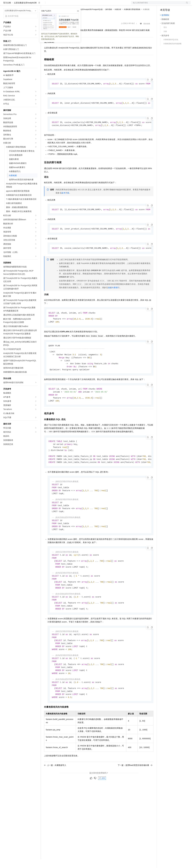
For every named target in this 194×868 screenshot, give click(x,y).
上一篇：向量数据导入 (55, 787)
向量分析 (118, 18)
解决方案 (44, 4)
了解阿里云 (90, 4)
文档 (157, 4)
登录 (186, 4)
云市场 (66, 4)
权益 (52, 4)
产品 (35, 4)
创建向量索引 (114, 297)
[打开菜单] (4, 4)
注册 (176, 4)
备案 (163, 4)
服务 (80, 4)
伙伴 (74, 4)
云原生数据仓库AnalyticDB (25, 11)
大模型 (28, 4)
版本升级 (65, 202)
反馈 (102, 799)
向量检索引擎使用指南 (132, 18)
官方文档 (7, 11)
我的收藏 (147, 32)
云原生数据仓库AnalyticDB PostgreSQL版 (87, 18)
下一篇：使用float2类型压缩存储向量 (135, 787)
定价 (59, 4)
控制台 (170, 4)
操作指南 (109, 18)
